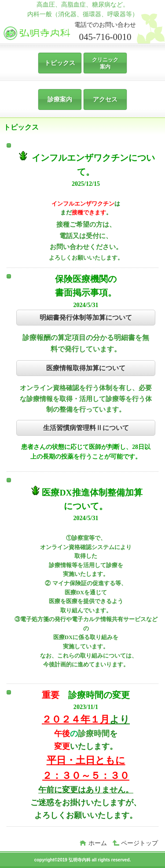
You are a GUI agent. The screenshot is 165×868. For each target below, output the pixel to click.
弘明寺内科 (70, 33)
